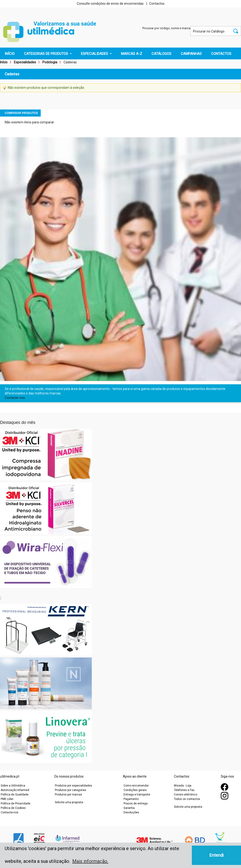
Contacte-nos (15, 398)
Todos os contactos (187, 799)
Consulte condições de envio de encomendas (110, 4)
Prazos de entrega (136, 803)
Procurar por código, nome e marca (166, 28)
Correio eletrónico (186, 795)
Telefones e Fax (184, 790)
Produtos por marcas (68, 795)
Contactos (157, 4)
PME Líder (7, 799)
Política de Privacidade (16, 803)
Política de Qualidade (15, 795)
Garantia (129, 808)
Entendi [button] (217, 855)
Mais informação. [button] (90, 861)
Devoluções (131, 812)
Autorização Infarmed (15, 790)
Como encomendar (136, 786)
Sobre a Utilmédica (13, 786)
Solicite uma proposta (69, 802)
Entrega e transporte (137, 795)
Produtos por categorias (70, 790)
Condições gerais (135, 790)
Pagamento (131, 799)
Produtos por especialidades (73, 786)
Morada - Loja (183, 786)
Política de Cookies (13, 808)
